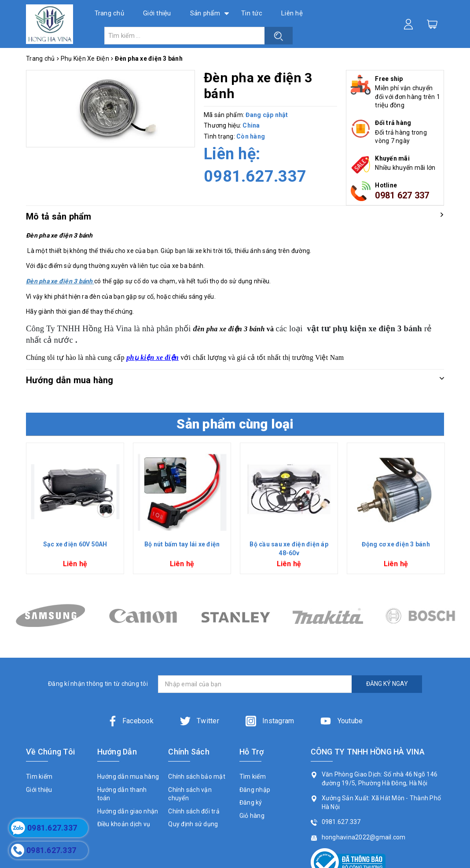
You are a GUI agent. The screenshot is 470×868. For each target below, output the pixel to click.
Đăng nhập (255, 790)
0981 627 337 (402, 195)
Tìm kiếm (39, 776)
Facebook (130, 721)
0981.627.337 (255, 176)
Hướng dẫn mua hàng (128, 776)
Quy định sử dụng (193, 824)
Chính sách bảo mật (197, 776)
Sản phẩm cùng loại (235, 424)
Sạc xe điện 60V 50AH (75, 544)
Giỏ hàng (252, 816)
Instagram (270, 721)
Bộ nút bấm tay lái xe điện (182, 544)
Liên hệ (292, 13)
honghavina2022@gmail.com (364, 837)
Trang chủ (109, 13)
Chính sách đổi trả (194, 811)
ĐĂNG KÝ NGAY (387, 684)
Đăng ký (251, 802)
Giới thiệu (157, 13)
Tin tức (252, 13)
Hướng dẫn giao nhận (128, 811)
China (251, 125)
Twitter (200, 721)
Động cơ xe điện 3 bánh (396, 544)
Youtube (341, 721)
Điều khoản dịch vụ (124, 824)
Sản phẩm (205, 13)
